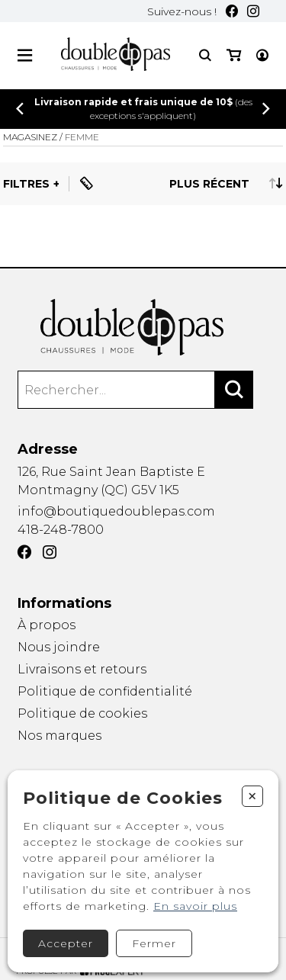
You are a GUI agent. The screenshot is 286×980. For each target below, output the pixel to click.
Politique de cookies (82, 713)
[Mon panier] (234, 55)
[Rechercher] (234, 390)
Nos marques (59, 736)
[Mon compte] (262, 55)
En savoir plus (195, 906)
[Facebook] (232, 11)
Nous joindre (59, 647)
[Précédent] (20, 109)
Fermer (154, 943)
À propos (47, 625)
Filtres (26, 184)
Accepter (66, 943)
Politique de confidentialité (105, 691)
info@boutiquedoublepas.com (116, 511)
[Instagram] (253, 11)
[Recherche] (205, 55)
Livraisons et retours (82, 669)
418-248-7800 (61, 530)
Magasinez (30, 137)
